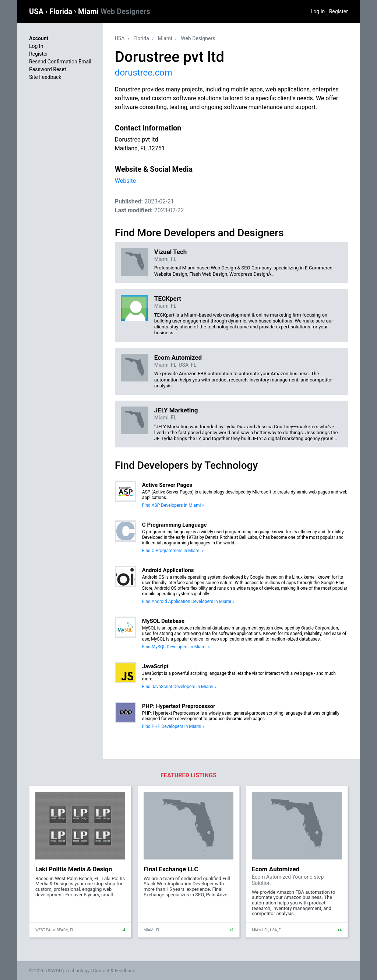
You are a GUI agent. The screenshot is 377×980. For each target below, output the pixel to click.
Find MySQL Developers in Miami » (176, 647)
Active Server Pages (167, 485)
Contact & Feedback (114, 971)
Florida (62, 11)
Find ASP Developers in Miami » (173, 505)
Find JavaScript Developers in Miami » (179, 687)
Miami (114, 11)
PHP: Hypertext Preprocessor (179, 706)
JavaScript (155, 666)
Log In (318, 11)
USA (37, 11)
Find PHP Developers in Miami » (173, 726)
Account (39, 38)
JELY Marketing (176, 410)
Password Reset (48, 69)
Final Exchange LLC (171, 869)
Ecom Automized (178, 358)
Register (339, 11)
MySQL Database (163, 621)
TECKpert (168, 299)
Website (125, 181)
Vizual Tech (170, 252)
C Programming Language (175, 525)
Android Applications (168, 570)
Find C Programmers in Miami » (173, 551)
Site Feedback (45, 77)
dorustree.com (144, 73)
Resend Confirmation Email (60, 62)
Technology (77, 971)
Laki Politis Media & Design (74, 869)
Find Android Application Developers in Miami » (188, 601)
